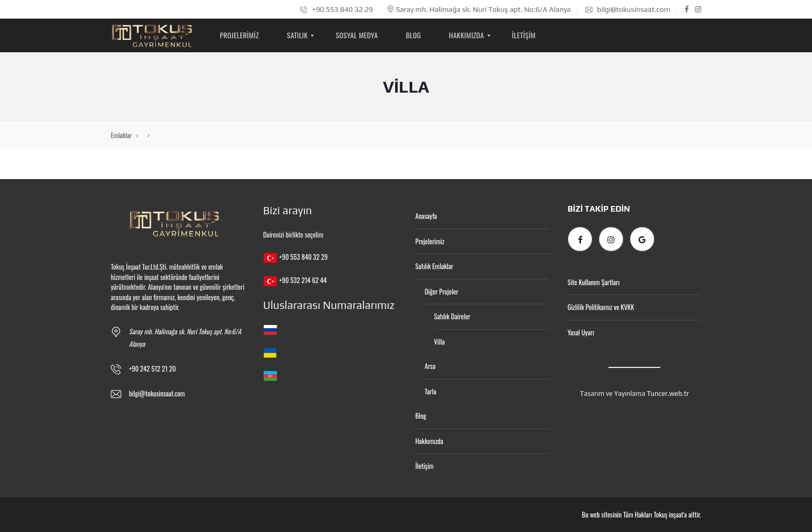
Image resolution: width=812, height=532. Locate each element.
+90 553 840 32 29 (336, 9)
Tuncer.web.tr (668, 394)
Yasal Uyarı (581, 332)
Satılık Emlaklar (434, 266)
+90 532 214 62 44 (303, 280)
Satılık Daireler (452, 316)
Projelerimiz (430, 241)
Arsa (430, 366)
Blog (421, 416)
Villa (439, 342)
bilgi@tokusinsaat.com (628, 9)
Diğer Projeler (441, 291)
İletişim (424, 466)
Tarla (430, 391)
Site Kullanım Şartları (593, 282)
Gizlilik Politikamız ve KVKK (601, 307)
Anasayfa (426, 216)
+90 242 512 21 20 (153, 368)
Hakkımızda (429, 441)
